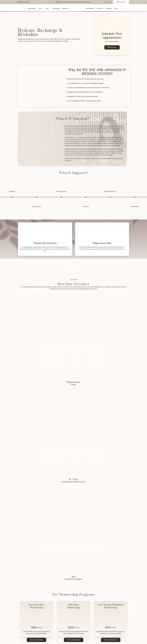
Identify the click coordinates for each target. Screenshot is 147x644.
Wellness (65, 9)
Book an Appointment (74, 271)
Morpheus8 (56, 9)
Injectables (32, 9)
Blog (116, 9)
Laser (47, 9)
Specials (109, 9)
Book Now (121, 2)
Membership (90, 9)
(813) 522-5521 (25, 2)
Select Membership (36, 640)
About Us (100, 9)
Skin (40, 9)
